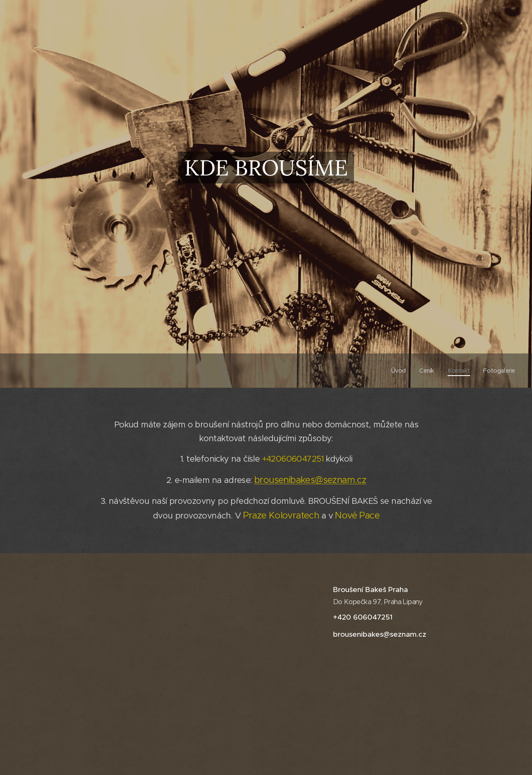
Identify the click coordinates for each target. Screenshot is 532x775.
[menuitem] (397, 371)
